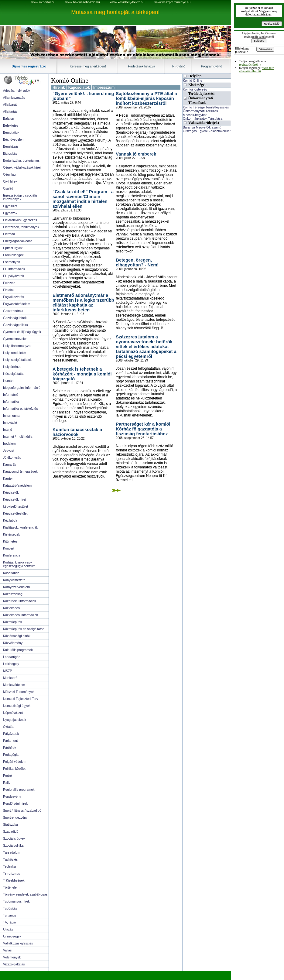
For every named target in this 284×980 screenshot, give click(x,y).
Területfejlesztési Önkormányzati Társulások (201, 98)
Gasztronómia (13, 311)
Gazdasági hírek (15, 318)
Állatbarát (10, 105)
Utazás (8, 929)
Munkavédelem (14, 685)
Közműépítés (12, 622)
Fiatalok (9, 290)
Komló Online (70, 81)
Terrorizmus (12, 873)
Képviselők (11, 492)
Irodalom (9, 444)
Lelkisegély (11, 664)
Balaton (9, 118)
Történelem (11, 887)
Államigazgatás (14, 98)
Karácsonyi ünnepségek (20, 471)
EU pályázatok (14, 276)
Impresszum (104, 87)
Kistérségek (12, 534)
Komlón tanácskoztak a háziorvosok (77, 432)
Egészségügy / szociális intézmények (20, 197)
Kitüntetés (10, 541)
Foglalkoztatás (14, 297)
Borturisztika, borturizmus (21, 160)
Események (12, 262)
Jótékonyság (12, 457)
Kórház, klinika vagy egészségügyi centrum (19, 564)
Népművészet (13, 713)
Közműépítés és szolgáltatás (24, 629)
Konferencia (12, 555)
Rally (7, 783)
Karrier (8, 478)
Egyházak (10, 213)
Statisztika (10, 824)
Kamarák (10, 464)
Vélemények (12, 957)
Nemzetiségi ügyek (17, 706)
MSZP (8, 671)
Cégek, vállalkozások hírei (22, 167)
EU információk (14, 269)
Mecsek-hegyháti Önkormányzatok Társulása (203, 117)
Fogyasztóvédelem (17, 304)
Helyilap (195, 76)
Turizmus (10, 915)
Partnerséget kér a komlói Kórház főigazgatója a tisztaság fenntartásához (143, 429)
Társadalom (12, 852)
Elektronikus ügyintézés (20, 220)
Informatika (11, 402)
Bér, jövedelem (14, 139)
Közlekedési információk (21, 615)
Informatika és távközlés (20, 409)
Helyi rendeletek (15, 353)
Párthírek (10, 748)
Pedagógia (11, 755)
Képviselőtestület (15, 513)
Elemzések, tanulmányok (21, 227)
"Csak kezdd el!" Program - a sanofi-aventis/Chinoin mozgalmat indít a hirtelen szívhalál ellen (83, 199)
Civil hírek (10, 181)
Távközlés (10, 859)
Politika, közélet (14, 769)
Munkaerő (10, 678)
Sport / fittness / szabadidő (22, 810)
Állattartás (10, 111)
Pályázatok (11, 734)
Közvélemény (13, 643)
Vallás (7, 950)
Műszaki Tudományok (19, 692)
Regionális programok (19, 790)
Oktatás (9, 727)
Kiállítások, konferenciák (21, 527)
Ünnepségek (12, 936)
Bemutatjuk (11, 132)
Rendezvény (12, 797)
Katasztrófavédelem (17, 485)
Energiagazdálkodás (18, 241)
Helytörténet (12, 367)
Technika (9, 866)
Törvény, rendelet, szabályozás (25, 894)
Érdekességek (13, 255)
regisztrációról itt (250, 65)
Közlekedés (11, 608)
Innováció (10, 423)
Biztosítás (10, 153)
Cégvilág (9, 174)
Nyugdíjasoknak (15, 720)
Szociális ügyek (14, 838)
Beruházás (11, 146)
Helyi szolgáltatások (17, 360)
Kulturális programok (18, 650)
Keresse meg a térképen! (88, 66)
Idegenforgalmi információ (22, 388)
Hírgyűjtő (179, 66)
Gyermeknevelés (15, 339)
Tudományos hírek (16, 901)
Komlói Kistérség (195, 89)
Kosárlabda (11, 573)
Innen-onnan (12, 416)
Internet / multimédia (18, 437)
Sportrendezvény (15, 817)
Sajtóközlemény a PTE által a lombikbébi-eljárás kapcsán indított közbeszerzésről (146, 98)
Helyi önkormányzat (17, 346)
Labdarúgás (12, 657)
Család (8, 188)
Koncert (9, 548)
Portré (7, 776)
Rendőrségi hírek (15, 804)
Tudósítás (10, 908)
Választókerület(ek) (204, 123)
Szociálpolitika (13, 845)
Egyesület (10, 206)
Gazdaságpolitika (15, 325)
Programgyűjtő (212, 66)
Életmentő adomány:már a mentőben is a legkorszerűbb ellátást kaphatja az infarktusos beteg (83, 303)
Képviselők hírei (14, 499)
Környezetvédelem (16, 587)
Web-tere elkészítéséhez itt (257, 70)
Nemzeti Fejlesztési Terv (21, 699)
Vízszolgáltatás (14, 964)
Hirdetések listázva (141, 66)
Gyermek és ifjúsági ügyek (22, 332)
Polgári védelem (15, 762)
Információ (11, 395)
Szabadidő (11, 831)
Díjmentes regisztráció (29, 66)
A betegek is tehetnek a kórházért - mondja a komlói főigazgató (82, 374)
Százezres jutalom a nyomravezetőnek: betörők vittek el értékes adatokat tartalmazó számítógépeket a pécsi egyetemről (146, 347)
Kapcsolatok (79, 87)
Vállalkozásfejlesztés (18, 943)
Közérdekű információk (19, 601)
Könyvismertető (14, 580)
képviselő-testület (15, 506)
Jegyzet (9, 451)
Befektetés (11, 125)
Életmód (9, 234)
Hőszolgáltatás (14, 374)
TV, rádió (9, 922)
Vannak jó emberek (136, 154)
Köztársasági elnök (17, 636)
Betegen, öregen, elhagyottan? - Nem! (137, 262)
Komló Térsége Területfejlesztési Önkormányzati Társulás (206, 109)
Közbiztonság (13, 594)
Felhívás (9, 283)
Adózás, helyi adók (17, 91)
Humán (8, 381)
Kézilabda (10, 520)
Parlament (10, 741)
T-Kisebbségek (14, 880)
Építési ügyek (13, 248)
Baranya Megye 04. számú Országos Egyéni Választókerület (207, 129)
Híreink (59, 87)
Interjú (8, 430)
